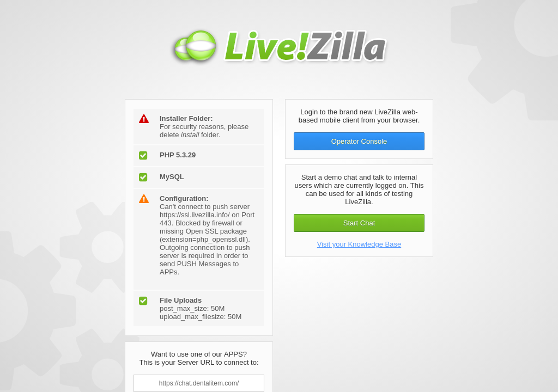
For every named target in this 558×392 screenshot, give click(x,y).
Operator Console (359, 141)
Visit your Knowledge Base (359, 244)
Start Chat (359, 223)
